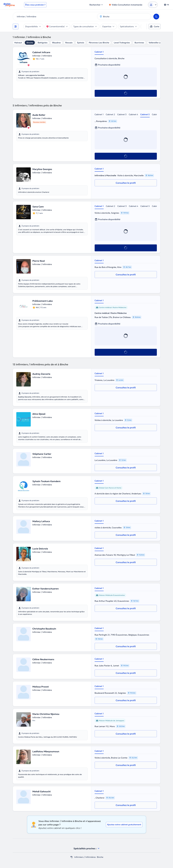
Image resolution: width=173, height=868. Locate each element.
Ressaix (69, 43)
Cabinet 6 (157, 114)
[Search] (156, 17)
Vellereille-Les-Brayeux (160, 43)
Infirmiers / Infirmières (85, 857)
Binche (30, 43)
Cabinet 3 (122, 114)
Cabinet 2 (110, 114)
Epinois (81, 43)
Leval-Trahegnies (122, 43)
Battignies (43, 43)
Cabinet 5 (145, 114)
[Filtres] (16, 26)
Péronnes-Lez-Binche (99, 43)
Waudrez (56, 43)
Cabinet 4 (133, 114)
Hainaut (18, 43)
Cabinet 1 (99, 52)
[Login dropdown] (153, 5)
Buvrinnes (139, 43)
